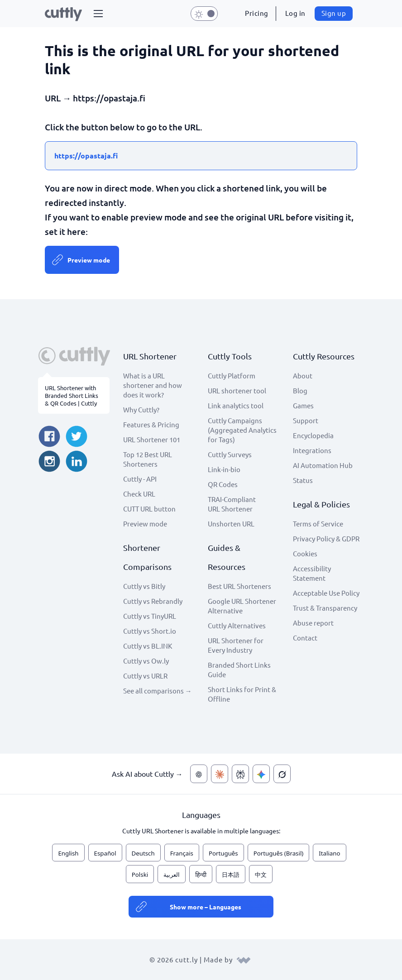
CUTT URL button (149, 509)
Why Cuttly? (141, 409)
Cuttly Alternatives (237, 625)
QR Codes (223, 484)
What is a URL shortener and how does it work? (153, 385)
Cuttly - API (140, 479)
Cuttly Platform (232, 375)
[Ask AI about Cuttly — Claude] (220, 774)
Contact (305, 638)
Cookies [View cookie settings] (305, 553)
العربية (172, 875)
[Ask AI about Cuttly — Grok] (282, 774)
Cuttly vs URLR (145, 676)
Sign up (334, 13)
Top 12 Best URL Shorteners (148, 459)
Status (303, 480)
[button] (98, 14)
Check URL (139, 494)
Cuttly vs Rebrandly (153, 601)
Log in (295, 13)
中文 (261, 875)
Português (223, 853)
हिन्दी (201, 875)
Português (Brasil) (279, 853)
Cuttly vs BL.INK (148, 646)
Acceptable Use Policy (326, 593)
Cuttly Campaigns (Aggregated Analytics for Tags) (242, 430)
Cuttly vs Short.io (150, 631)
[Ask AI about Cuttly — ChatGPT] (199, 774)
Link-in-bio (224, 469)
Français (182, 853)
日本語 (231, 875)
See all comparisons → (158, 691)
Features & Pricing (151, 424)
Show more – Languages (206, 907)
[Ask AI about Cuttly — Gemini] (261, 774)
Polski (140, 875)
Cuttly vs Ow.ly (146, 661)
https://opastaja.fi (86, 155)
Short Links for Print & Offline (242, 694)
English (68, 853)
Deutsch (143, 853)
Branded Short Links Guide (239, 669)
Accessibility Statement (312, 573)
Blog (300, 390)
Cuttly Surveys (230, 454)
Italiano (329, 853)
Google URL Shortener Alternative (242, 606)
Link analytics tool (236, 405)
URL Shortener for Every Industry (236, 645)
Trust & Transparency (325, 608)
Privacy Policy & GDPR (326, 538)
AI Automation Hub (323, 465)
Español (105, 853)
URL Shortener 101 (152, 439)
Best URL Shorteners (239, 586)
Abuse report (313, 623)
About (303, 375)
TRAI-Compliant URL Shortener (232, 504)
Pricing (257, 13)
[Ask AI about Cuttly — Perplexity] (240, 774)
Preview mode (89, 260)
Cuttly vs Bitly (144, 586)
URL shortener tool (237, 390)
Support (306, 420)
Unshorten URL (231, 523)
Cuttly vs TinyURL (150, 616)
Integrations (312, 450)
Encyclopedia (313, 435)
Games (303, 405)
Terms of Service (318, 523)
